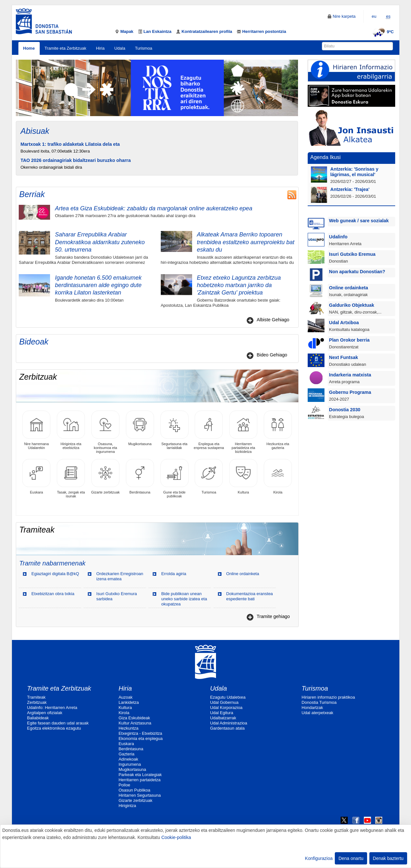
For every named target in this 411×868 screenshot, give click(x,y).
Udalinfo (338, 237)
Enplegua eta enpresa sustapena (209, 430)
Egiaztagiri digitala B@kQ (55, 574)
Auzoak (125, 697)
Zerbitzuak (37, 702)
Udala (120, 48)
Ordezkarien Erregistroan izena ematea (120, 576)
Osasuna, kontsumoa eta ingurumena (105, 432)
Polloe (124, 785)
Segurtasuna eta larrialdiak (175, 430)
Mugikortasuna (140, 428)
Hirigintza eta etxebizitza (71, 430)
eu (374, 16)
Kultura (243, 477)
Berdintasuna (140, 477)
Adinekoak (128, 759)
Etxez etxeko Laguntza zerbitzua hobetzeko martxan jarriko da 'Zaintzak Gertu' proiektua (239, 285)
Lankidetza (129, 702)
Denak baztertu (388, 858)
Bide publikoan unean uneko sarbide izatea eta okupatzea (184, 599)
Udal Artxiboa (344, 323)
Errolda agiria (174, 574)
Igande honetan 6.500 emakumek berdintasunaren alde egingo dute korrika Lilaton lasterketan (98, 285)
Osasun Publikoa (134, 790)
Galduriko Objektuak (352, 305)
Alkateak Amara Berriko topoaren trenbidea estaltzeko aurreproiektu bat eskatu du (246, 242)
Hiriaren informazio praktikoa (328, 697)
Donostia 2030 (345, 410)
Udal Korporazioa (226, 708)
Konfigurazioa (319, 858)
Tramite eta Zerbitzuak (66, 48)
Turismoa (144, 48)
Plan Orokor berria (349, 340)
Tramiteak (36, 697)
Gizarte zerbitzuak (105, 477)
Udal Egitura (222, 713)
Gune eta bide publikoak (175, 479)
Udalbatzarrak (223, 718)
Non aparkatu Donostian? (357, 272)
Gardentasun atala (227, 728)
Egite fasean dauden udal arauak (58, 723)
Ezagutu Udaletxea (228, 697)
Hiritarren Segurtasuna (140, 795)
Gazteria (126, 754)
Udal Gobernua (224, 702)
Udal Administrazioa (229, 723)
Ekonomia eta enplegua (141, 738)
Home (29, 48)
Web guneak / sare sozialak (359, 221)
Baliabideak (38, 718)
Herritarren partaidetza (139, 780)
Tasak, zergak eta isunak (71, 479)
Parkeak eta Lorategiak (140, 775)
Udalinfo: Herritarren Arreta (52, 708)
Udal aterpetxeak (317, 713)
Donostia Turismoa (319, 702)
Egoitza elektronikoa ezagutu (54, 728)
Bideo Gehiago (272, 355)
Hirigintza (127, 806)
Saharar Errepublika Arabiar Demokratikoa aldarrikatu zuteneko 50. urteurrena (100, 242)
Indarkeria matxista (350, 375)
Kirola (278, 477)
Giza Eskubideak (134, 718)
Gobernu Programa (350, 392)
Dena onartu (351, 858)
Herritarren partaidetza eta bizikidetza (243, 432)
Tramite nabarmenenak (52, 563)
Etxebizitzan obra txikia (53, 594)
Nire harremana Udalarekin (36, 430)
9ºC (382, 32)
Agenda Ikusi (325, 157)
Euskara (36, 477)
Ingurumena (130, 764)
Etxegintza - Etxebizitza (140, 733)
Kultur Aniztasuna (135, 723)
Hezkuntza (128, 728)
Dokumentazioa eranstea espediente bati (250, 596)
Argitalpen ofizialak (45, 713)
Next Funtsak (344, 357)
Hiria (100, 48)
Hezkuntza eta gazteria (278, 430)
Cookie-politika (176, 837)
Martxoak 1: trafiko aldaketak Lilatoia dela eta (70, 144)
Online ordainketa (243, 574)
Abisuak (35, 131)
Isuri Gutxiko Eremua (352, 254)
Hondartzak (312, 708)
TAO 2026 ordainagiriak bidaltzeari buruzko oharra (76, 160)
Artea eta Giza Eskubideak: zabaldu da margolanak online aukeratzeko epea (154, 208)
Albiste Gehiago (273, 320)
